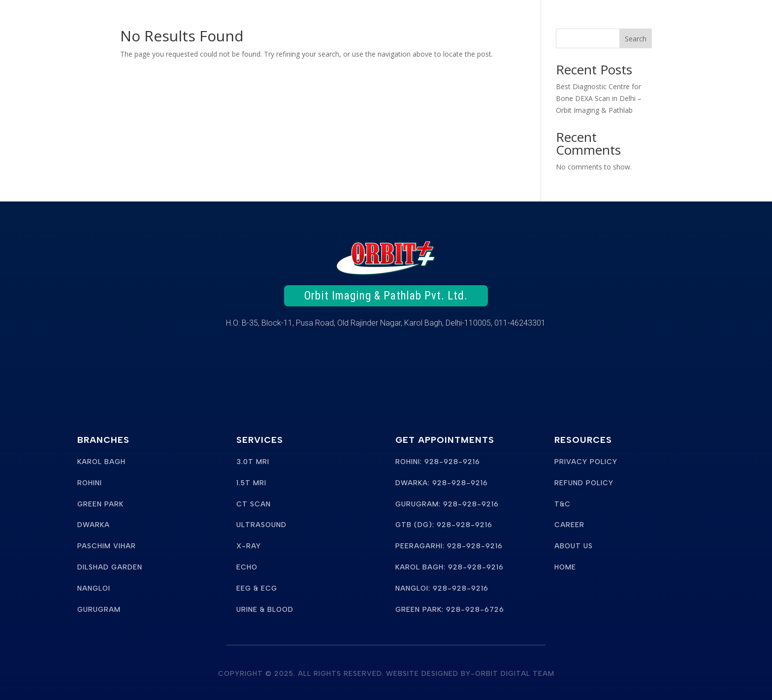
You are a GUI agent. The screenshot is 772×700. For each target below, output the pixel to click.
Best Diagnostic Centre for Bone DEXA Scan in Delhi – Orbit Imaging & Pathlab (599, 98)
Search (636, 39)
